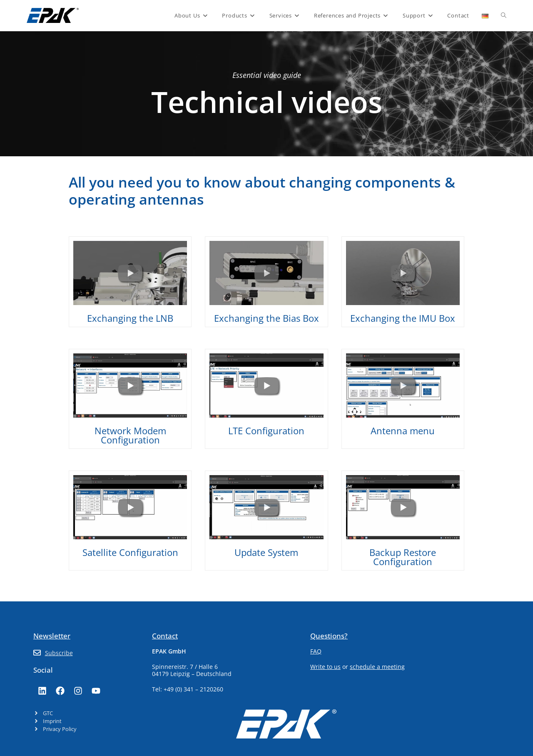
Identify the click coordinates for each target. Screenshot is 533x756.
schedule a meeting (377, 667)
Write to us (325, 667)
